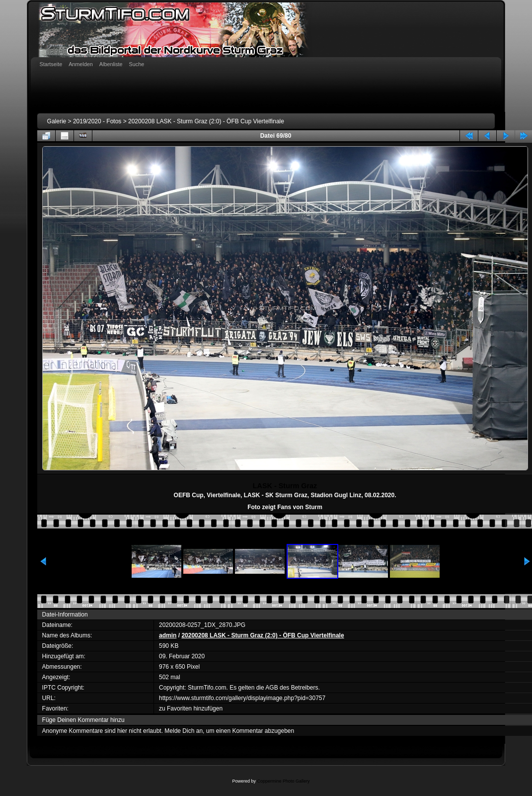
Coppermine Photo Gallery (283, 781)
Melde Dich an (184, 731)
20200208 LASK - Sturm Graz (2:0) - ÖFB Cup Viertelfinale (206, 121)
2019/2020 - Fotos (97, 121)
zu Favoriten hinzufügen (191, 708)
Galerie (57, 121)
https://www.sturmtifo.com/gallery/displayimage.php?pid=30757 (242, 698)
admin (168, 635)
